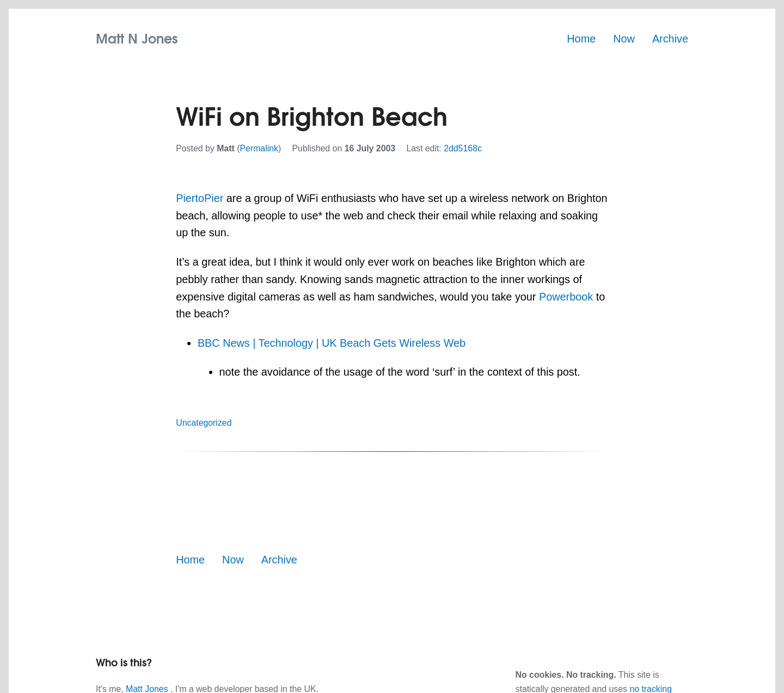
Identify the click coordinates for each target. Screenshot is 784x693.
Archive (670, 39)
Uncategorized (204, 423)
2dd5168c (463, 148)
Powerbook (566, 297)
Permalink (259, 148)
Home (581, 39)
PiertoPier (200, 198)
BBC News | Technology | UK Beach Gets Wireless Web (332, 343)
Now (624, 39)
